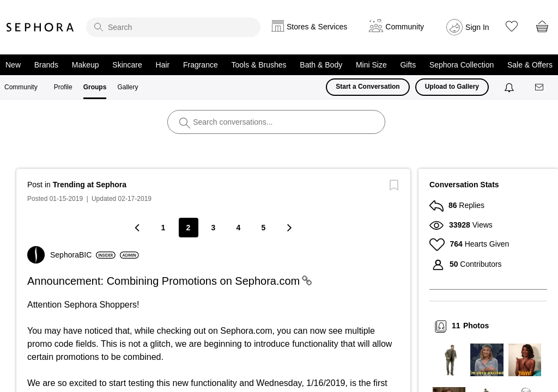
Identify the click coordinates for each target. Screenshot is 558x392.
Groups (95, 87)
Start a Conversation (368, 87)
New (13, 65)
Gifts (408, 65)
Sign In (477, 27)
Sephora (40, 27)
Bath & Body (321, 65)
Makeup (86, 65)
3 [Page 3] (214, 228)
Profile (63, 87)
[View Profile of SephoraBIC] (83, 255)
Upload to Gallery (452, 87)
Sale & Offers (530, 65)
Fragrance (201, 65)
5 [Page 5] (264, 228)
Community (21, 87)
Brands (46, 65)
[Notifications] (510, 87)
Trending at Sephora (90, 185)
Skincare (127, 65)
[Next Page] (289, 227)
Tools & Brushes (259, 65)
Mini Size (371, 65)
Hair (163, 65)
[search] (173, 27)
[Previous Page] (138, 227)
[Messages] (540, 87)
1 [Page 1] (163, 228)
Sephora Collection (462, 65)
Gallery (128, 87)
